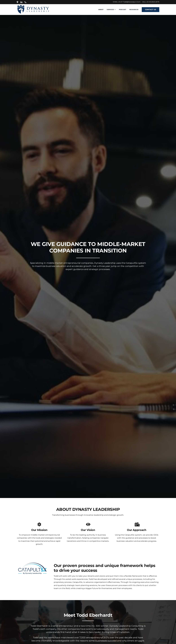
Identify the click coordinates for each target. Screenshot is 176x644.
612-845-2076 (154, 2)
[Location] (17, 2)
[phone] (26, 2)
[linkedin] (21, 2)
